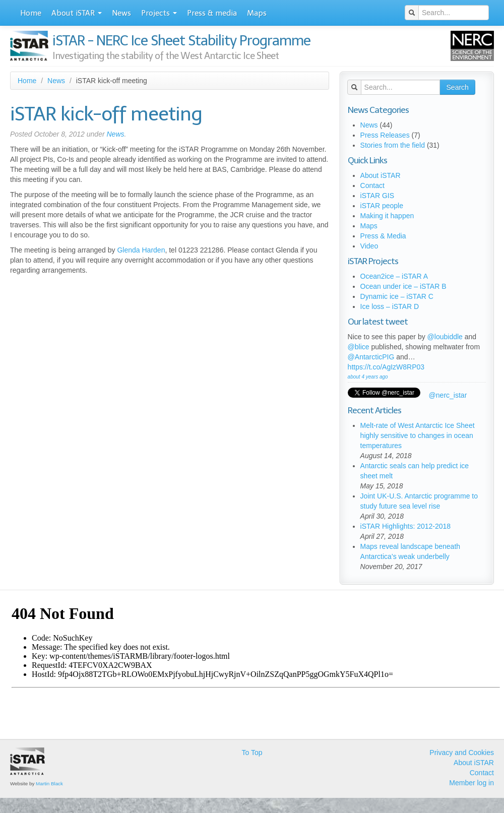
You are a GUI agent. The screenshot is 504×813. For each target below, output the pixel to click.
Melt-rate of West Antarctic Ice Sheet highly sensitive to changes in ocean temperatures (418, 435)
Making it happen (387, 216)
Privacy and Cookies (462, 753)
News (121, 13)
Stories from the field (393, 145)
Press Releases (385, 135)
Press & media (212, 13)
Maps (257, 13)
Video (369, 246)
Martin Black (49, 784)
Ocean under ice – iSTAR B (403, 286)
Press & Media (383, 236)
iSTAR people (382, 206)
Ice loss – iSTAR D (390, 306)
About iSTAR (77, 13)
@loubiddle (445, 337)
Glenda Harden (141, 250)
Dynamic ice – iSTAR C (397, 296)
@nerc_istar (448, 395)
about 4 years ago (368, 377)
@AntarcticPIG (371, 357)
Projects (159, 13)
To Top (252, 753)
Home (31, 13)
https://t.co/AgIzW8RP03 (386, 367)
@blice (359, 347)
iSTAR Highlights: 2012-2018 (406, 526)
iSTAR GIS (377, 196)
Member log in (471, 783)
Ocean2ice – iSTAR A (394, 276)
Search (458, 87)
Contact (372, 185)
